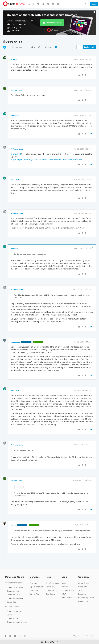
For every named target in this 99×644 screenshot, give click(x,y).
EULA (64, 590)
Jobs (80, 586)
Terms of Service (69, 593)
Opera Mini (11, 611)
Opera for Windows (14, 43)
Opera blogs (51, 583)
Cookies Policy (68, 586)
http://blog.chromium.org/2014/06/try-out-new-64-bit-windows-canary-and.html (46, 155)
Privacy (65, 583)
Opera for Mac (13, 587)
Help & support (52, 579)
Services (35, 573)
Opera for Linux (13, 591)
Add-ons (34, 579)
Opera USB (11, 598)
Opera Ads (34, 590)
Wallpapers (35, 586)
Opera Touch (12, 614)
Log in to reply (89, 43)
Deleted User (16, 86)
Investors (82, 590)
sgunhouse (15, 338)
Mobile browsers (12, 602)
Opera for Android (14, 607)
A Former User (17, 145)
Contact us (83, 597)
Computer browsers (13, 579)
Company (84, 573)
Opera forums (52, 586)
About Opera (84, 579)
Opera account (36, 583)
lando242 (15, 111)
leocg (13, 521)
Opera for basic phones (17, 618)
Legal (65, 573)
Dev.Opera (50, 590)
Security (65, 579)
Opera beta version (15, 594)
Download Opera (54, 19)
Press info (82, 583)
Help (48, 573)
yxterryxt (14, 55)
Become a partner (86, 593)
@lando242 (16, 150)
